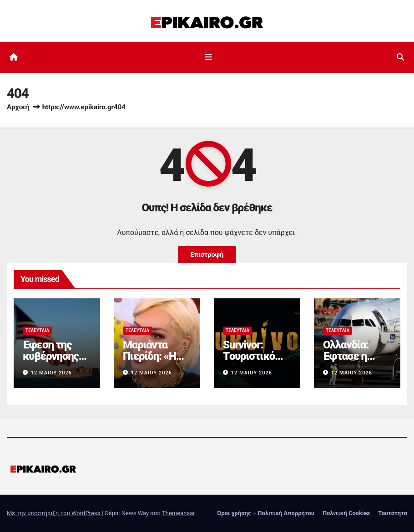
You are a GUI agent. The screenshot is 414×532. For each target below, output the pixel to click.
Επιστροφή (207, 254)
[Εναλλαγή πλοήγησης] (209, 57)
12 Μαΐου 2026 (51, 373)
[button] (400, 57)
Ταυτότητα (393, 513)
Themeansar (178, 513)
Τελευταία (37, 330)
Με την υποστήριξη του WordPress (54, 513)
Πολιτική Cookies (346, 513)
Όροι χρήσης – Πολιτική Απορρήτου (266, 513)
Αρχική (18, 107)
